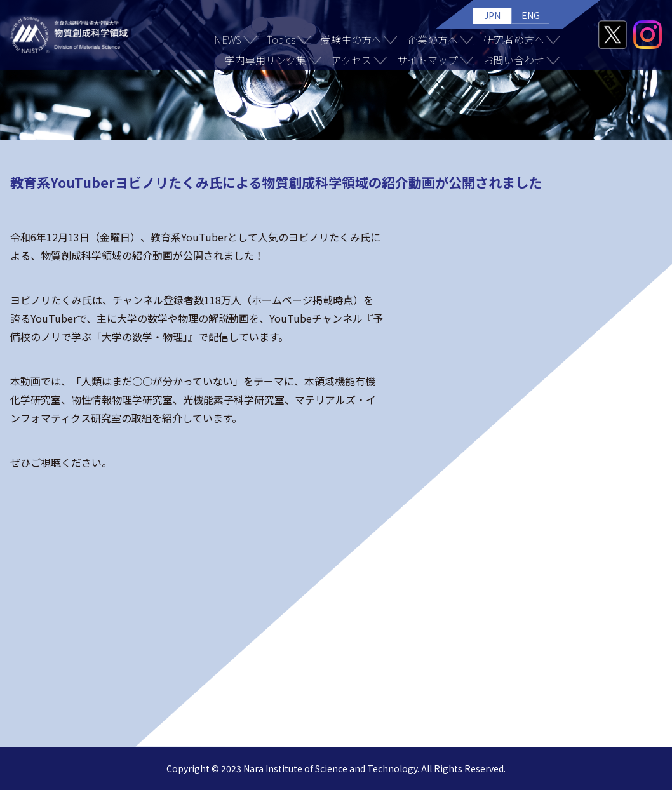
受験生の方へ (351, 39)
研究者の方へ (514, 39)
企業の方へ (433, 39)
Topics (281, 39)
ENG (531, 15)
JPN (492, 15)
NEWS (228, 39)
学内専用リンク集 (265, 60)
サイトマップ (427, 60)
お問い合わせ (514, 60)
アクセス (352, 60)
